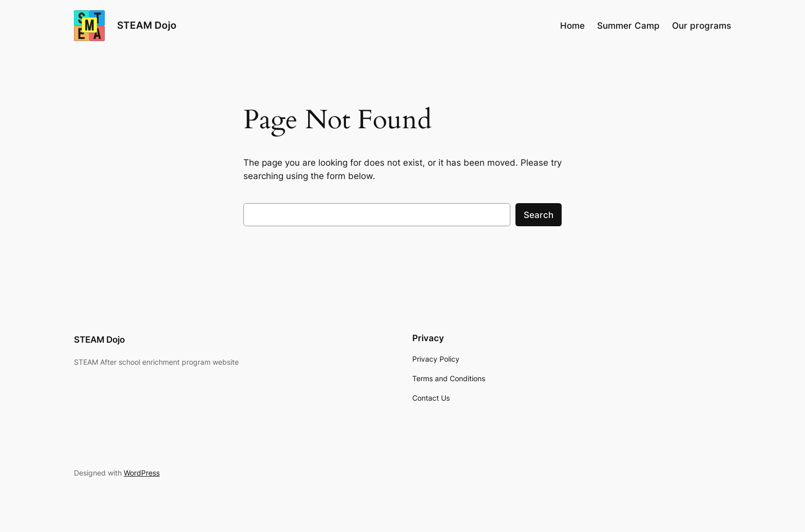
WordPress (142, 473)
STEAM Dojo (147, 25)
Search (539, 215)
